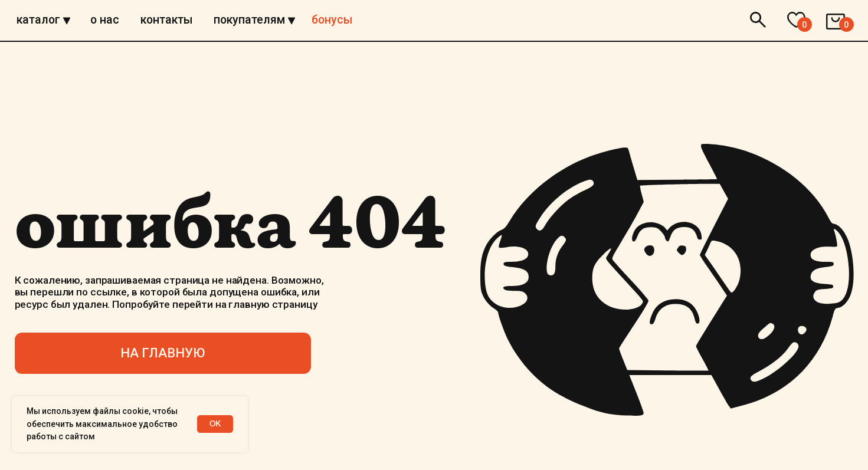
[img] (434, 43)
